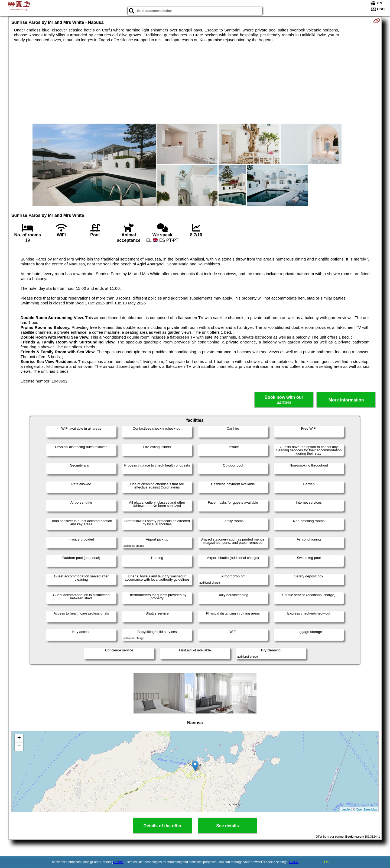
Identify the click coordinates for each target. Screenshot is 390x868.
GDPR (294, 862)
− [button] (19, 747)
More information (346, 400)
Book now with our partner (284, 400)
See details (227, 826)
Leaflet (346, 809)
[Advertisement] (195, 83)
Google (118, 862)
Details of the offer (162, 826)
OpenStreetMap (367, 809)
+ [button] (19, 738)
